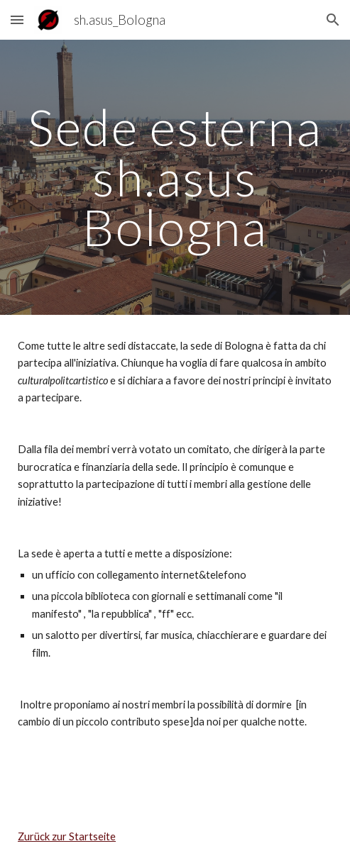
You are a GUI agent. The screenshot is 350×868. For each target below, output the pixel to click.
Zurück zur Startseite (67, 836)
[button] (17, 20)
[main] (175, 177)
